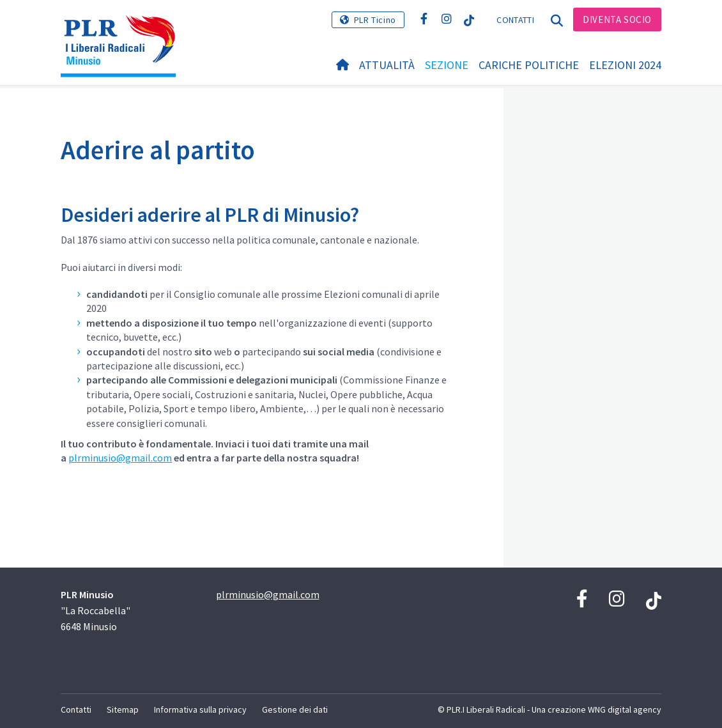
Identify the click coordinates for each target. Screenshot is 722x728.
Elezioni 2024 (625, 65)
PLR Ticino (375, 20)
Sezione (447, 65)
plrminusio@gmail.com (120, 458)
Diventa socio (617, 19)
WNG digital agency (625, 709)
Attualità (387, 65)
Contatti (515, 20)
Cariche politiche (529, 65)
